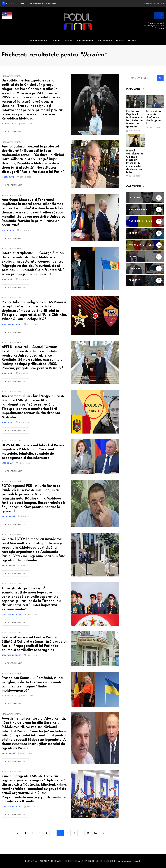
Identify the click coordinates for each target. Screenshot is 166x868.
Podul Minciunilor (84, 41)
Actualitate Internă (39, 41)
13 (88, 833)
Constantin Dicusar (11, 324)
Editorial (120, 41)
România (56, 41)
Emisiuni (132, 41)
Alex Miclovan (9, 124)
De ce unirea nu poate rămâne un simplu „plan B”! (153, 118)
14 (95, 833)
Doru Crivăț (8, 279)
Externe (68, 41)
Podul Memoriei (105, 41)
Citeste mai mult (16, 132)
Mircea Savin (8, 177)
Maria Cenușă (8, 516)
